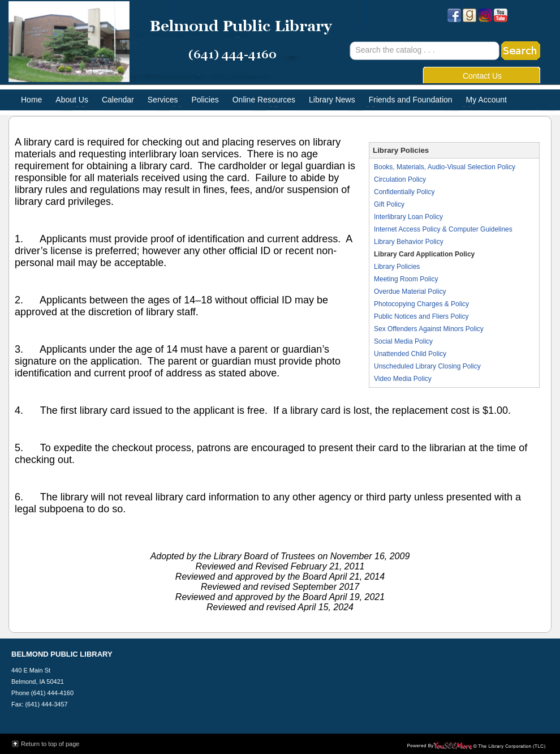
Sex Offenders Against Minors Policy (429, 329)
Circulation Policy (400, 179)
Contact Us (482, 76)
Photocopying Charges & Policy (421, 304)
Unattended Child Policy (410, 354)
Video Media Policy (403, 379)
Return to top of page (50, 744)
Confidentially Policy (404, 192)
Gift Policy (389, 204)
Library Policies (397, 267)
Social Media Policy (403, 341)
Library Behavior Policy (409, 242)
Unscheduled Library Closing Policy (427, 366)
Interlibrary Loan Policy (408, 217)
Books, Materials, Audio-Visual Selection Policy (445, 167)
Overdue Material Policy (410, 292)
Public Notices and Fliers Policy (421, 316)
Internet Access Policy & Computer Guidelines (443, 229)
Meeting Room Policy (406, 279)
